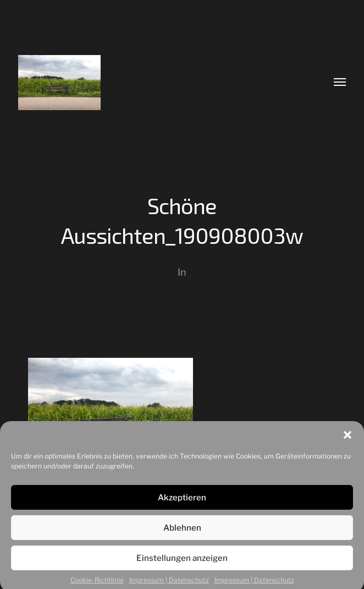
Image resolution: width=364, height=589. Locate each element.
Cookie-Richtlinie (97, 584)
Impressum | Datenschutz (169, 584)
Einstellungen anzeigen (182, 562)
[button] (348, 439)
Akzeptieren (182, 501)
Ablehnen (182, 532)
